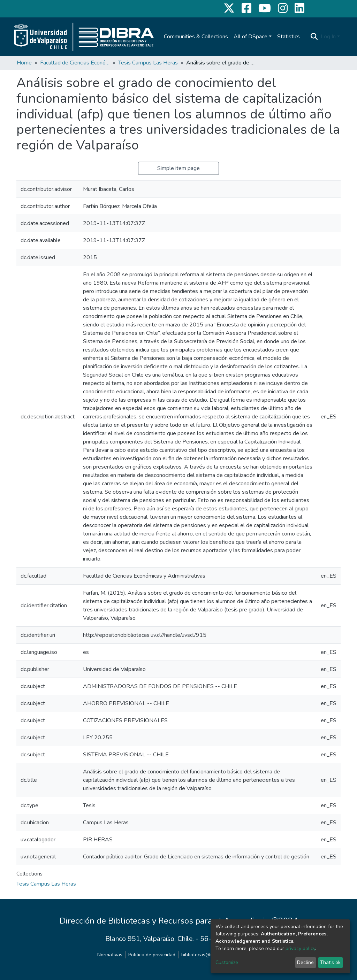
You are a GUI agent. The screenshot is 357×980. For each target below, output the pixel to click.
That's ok (330, 962)
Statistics (288, 37)
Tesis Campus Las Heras (148, 63)
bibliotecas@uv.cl (201, 955)
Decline (305, 962)
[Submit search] (314, 37)
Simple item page (178, 168)
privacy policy (300, 948)
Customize (227, 962)
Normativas (110, 955)
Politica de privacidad (152, 955)
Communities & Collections (196, 37)
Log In (328, 37)
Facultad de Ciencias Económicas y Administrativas (75, 63)
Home (24, 63)
